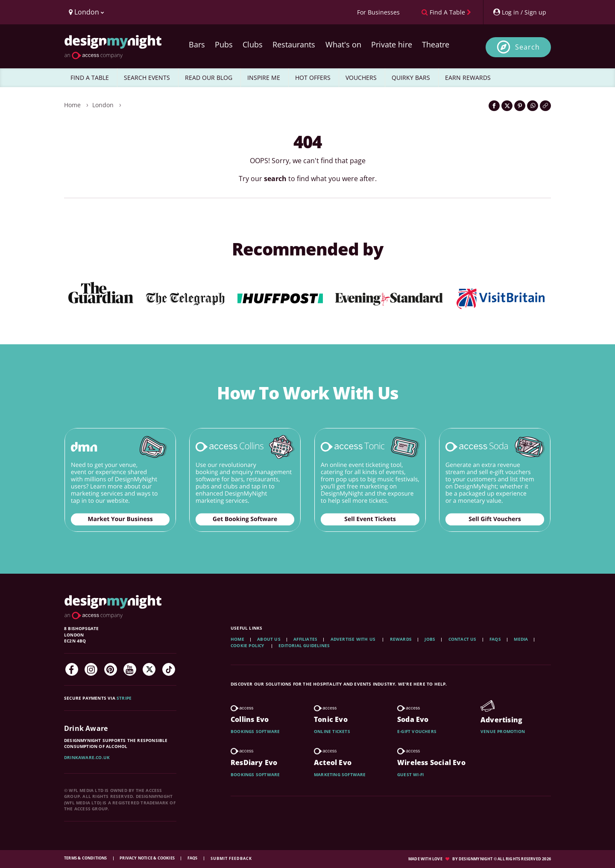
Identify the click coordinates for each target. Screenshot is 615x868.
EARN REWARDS (468, 78)
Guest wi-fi (410, 774)
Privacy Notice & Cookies (148, 858)
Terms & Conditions (86, 858)
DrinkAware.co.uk (87, 757)
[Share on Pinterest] (520, 106)
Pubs (224, 44)
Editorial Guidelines (304, 645)
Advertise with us (353, 639)
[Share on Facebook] (494, 106)
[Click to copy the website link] (545, 106)
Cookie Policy (248, 645)
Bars (197, 44)
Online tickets (332, 731)
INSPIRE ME (264, 78)
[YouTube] (130, 669)
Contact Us (463, 639)
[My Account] (519, 12)
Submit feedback (231, 858)
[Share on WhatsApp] (533, 106)
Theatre (436, 44)
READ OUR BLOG (209, 78)
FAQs (495, 639)
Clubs (253, 44)
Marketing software (340, 774)
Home (72, 105)
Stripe (124, 698)
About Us (269, 639)
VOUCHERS (361, 78)
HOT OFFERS (313, 78)
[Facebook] (72, 669)
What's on (343, 44)
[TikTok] (169, 669)
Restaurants (294, 44)
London (103, 105)
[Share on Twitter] (507, 106)
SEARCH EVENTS (147, 78)
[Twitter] (149, 669)
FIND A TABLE (90, 78)
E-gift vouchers (417, 731)
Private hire (392, 44)
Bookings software (255, 731)
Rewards (401, 639)
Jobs (430, 639)
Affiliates (305, 639)
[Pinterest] (111, 669)
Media (521, 639)
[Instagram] (91, 669)
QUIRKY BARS (411, 78)
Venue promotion (503, 731)
